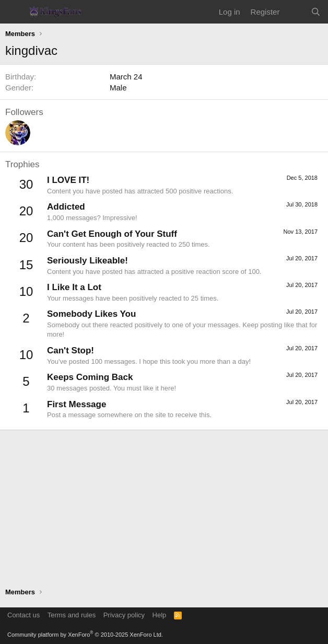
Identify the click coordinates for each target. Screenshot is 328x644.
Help (160, 615)
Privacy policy (124, 615)
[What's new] (295, 12)
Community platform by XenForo (85, 635)
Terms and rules (72, 615)
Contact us (24, 615)
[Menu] (14, 12)
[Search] (316, 12)
